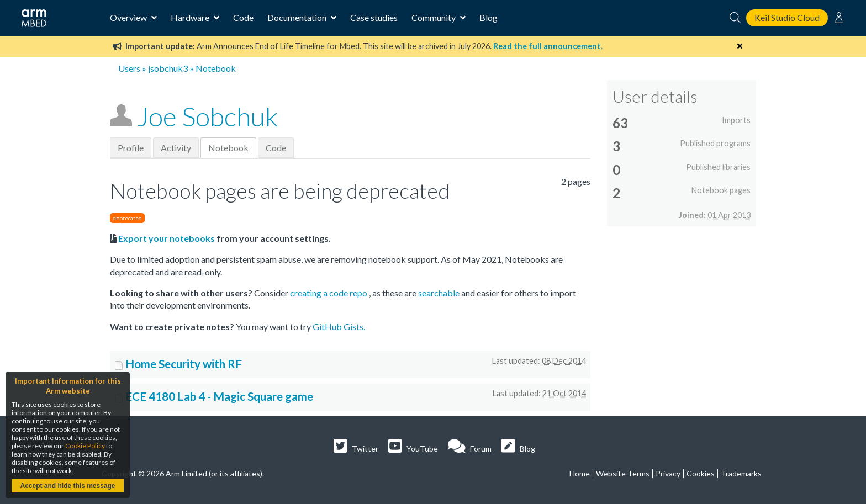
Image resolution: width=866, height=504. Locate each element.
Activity (176, 148)
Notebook (228, 148)
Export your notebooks (167, 238)
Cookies (701, 473)
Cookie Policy (85, 446)
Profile (131, 148)
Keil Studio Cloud (787, 17)
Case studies (374, 17)
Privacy (668, 473)
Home (580, 473)
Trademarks (741, 473)
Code (243, 17)
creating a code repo (329, 293)
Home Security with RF (184, 364)
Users (129, 68)
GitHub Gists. (339, 327)
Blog (489, 17)
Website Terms (623, 473)
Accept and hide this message (67, 486)
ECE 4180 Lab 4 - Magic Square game (219, 396)
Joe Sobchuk (208, 116)
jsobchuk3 (168, 68)
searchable (440, 293)
